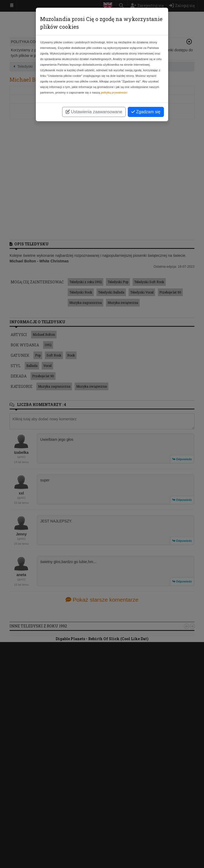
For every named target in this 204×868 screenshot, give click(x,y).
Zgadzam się (146, 112)
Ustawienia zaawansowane (94, 112)
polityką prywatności (114, 93)
